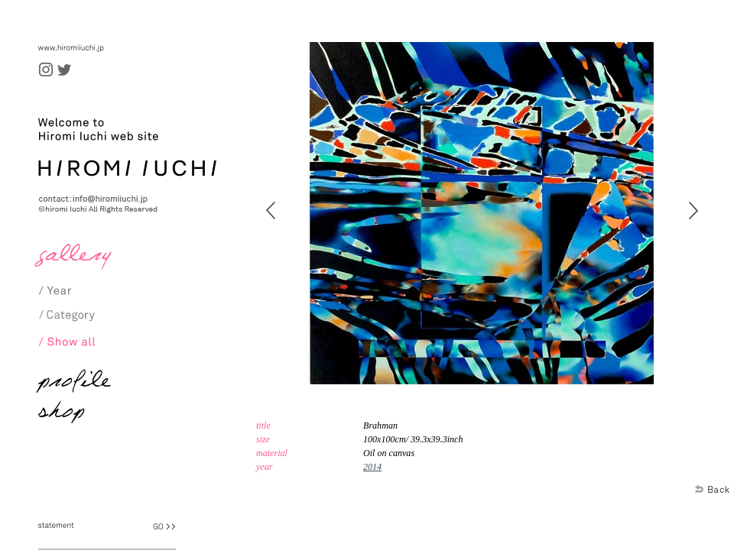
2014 (372, 467)
